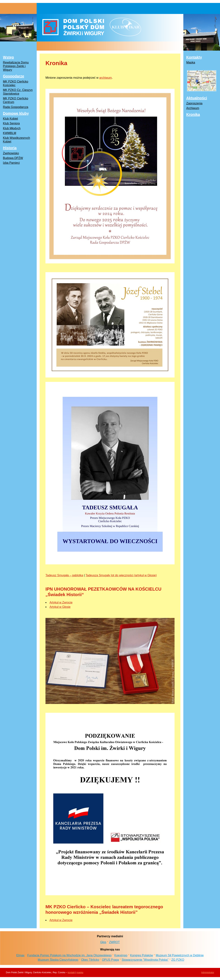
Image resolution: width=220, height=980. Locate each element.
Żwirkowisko (11, 153)
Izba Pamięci (11, 163)
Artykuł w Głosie (60, 607)
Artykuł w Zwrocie (61, 602)
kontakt (71, 972)
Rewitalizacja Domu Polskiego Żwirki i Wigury (16, 66)
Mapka (191, 62)
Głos (103, 942)
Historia (10, 148)
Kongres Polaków (142, 955)
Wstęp (8, 57)
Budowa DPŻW (13, 158)
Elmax (20, 955)
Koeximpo (121, 955)
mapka (80, 972)
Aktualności (197, 98)
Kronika (193, 114)
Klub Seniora (11, 123)
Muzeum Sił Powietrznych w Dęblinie (180, 955)
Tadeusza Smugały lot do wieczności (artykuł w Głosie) (121, 575)
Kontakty (194, 57)
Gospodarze (14, 76)
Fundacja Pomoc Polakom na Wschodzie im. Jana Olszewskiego (69, 955)
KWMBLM (10, 133)
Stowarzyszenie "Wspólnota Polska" (145, 960)
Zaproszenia (194, 103)
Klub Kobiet (10, 119)
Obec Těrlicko (90, 960)
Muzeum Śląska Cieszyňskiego (58, 960)
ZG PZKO (178, 960)
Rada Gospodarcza (16, 107)
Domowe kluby (16, 113)
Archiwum (193, 108)
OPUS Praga (110, 960)
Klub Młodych (12, 128)
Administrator (208, 972)
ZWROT (114, 942)
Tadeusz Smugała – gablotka (64, 575)
